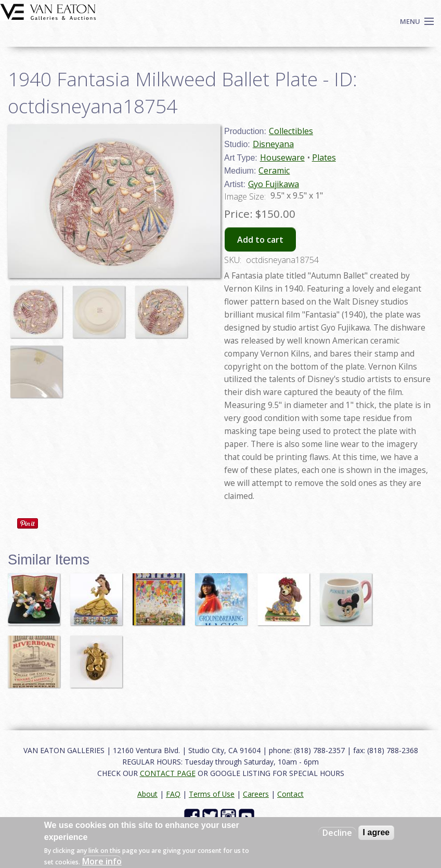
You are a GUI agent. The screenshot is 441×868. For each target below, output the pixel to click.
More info (102, 861)
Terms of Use (212, 794)
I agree (377, 832)
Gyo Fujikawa (274, 184)
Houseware (282, 157)
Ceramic (274, 170)
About (147, 794)
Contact (290, 794)
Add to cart (260, 240)
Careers (256, 794)
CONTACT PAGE (168, 773)
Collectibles (291, 131)
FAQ (173, 794)
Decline (337, 833)
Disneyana (273, 144)
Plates (324, 157)
